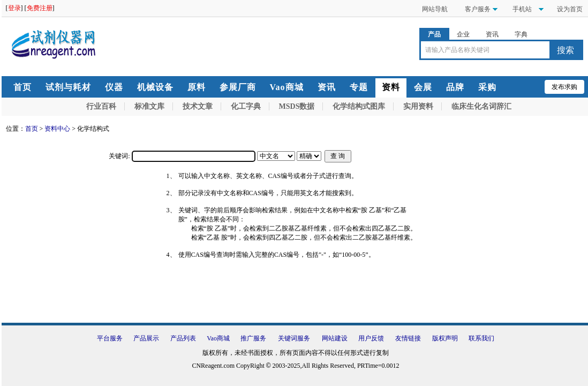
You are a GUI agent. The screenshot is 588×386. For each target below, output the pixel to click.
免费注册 (40, 8)
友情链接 (408, 338)
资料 (391, 87)
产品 (434, 34)
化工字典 (246, 106)
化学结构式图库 (359, 106)
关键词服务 (294, 338)
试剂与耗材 (68, 87)
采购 (487, 87)
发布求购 (564, 87)
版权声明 (445, 338)
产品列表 (183, 338)
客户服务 (478, 9)
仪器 (114, 87)
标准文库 (149, 106)
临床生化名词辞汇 (481, 106)
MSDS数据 (297, 106)
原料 (197, 87)
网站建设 (335, 338)
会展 (423, 87)
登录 (14, 8)
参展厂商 (238, 87)
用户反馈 (371, 338)
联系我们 (481, 338)
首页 (22, 87)
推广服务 (253, 338)
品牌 (455, 87)
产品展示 (146, 338)
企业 (463, 34)
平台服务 (110, 338)
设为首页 (570, 9)
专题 (359, 87)
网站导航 (435, 9)
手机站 (521, 9)
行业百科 (101, 106)
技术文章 (198, 106)
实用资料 (418, 106)
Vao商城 (287, 87)
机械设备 (155, 87)
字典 (521, 34)
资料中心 (57, 129)
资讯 (492, 34)
